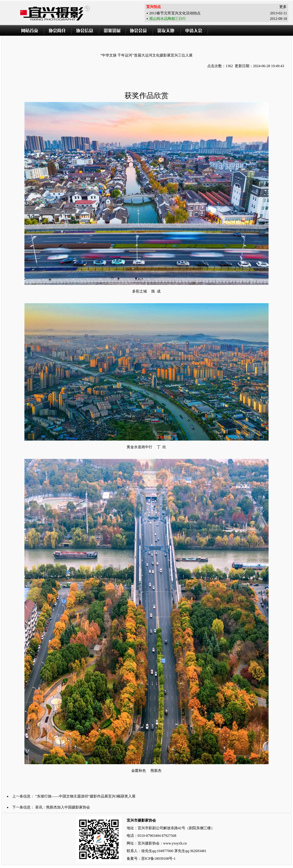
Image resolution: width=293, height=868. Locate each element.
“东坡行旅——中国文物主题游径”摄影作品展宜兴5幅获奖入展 (85, 796)
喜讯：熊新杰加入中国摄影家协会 (63, 807)
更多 (283, 7)
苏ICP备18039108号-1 (159, 859)
